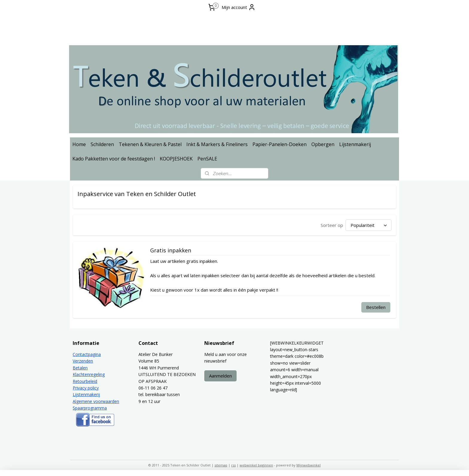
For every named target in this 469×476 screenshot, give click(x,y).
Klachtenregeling (89, 374)
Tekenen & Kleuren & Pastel (150, 144)
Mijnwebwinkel (309, 465)
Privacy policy (86, 388)
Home (79, 144)
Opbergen (323, 144)
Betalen (80, 368)
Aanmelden (220, 376)
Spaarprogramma (90, 408)
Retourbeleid (85, 381)
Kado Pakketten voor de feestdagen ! (114, 159)
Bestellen (376, 307)
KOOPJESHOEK (176, 159)
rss (233, 465)
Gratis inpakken (171, 251)
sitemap (221, 465)
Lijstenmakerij (355, 144)
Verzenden (83, 361)
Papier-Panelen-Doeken (280, 144)
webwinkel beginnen (256, 465)
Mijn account (239, 7)
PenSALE (207, 159)
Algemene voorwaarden (96, 401)
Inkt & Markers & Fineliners (217, 144)
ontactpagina (88, 354)
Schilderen (102, 144)
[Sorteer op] (368, 225)
